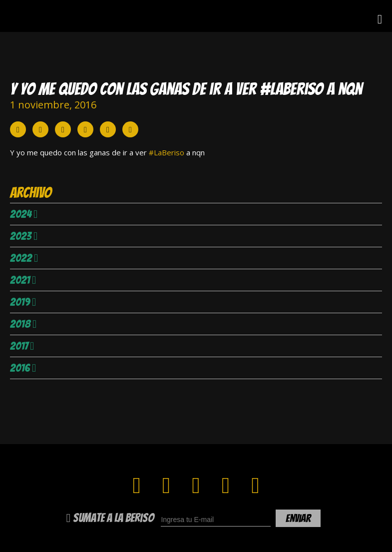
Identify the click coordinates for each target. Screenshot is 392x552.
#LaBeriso (167, 152)
